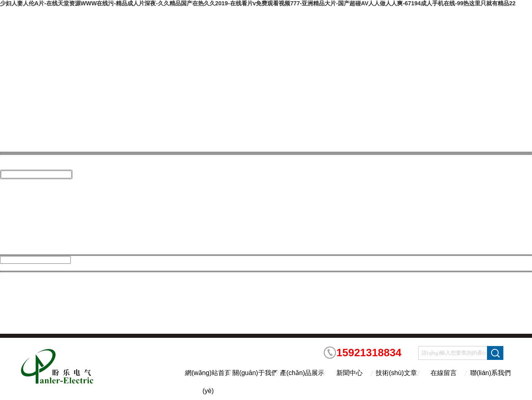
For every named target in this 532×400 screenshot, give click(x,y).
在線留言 (444, 373)
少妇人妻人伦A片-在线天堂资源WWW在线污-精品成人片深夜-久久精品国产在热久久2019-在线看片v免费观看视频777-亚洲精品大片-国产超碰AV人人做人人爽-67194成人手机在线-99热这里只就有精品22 (258, 3)
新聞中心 (349, 373)
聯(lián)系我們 (491, 373)
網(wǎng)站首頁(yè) (208, 380)
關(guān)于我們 (255, 373)
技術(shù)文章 (396, 373)
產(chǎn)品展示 (302, 373)
